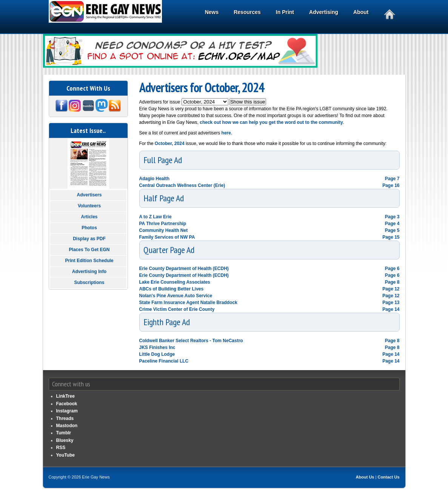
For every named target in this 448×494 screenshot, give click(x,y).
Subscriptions (89, 283)
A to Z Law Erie (155, 217)
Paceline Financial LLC (164, 361)
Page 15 (391, 237)
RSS (61, 448)
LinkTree (65, 396)
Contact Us (388, 477)
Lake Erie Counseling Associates (175, 282)
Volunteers (89, 206)
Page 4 (392, 224)
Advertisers (89, 195)
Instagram (67, 411)
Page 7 (392, 179)
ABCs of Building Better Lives (172, 289)
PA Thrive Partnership (163, 224)
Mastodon (67, 426)
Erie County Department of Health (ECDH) (184, 269)
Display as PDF (89, 239)
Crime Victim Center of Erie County (177, 309)
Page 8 (392, 282)
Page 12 (391, 289)
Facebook (67, 404)
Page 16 (391, 185)
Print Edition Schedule (89, 261)
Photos (89, 228)
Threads (65, 418)
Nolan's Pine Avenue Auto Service (176, 296)
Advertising (325, 13)
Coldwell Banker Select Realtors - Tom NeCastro (191, 341)
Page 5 (392, 230)
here (226, 133)
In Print (286, 13)
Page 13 (391, 303)
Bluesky (65, 440)
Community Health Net (164, 230)
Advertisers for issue (160, 102)
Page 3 (392, 217)
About (362, 13)
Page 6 (392, 269)
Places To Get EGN (89, 250)
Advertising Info (89, 272)
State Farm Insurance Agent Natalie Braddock (188, 303)
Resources (248, 13)
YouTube (66, 455)
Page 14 (391, 309)
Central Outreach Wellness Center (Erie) (182, 185)
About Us (365, 477)
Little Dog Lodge (157, 354)
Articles (89, 217)
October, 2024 (170, 144)
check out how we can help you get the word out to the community (271, 122)
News (213, 13)
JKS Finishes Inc (157, 347)
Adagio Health (155, 179)
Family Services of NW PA (167, 237)
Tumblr (64, 433)
